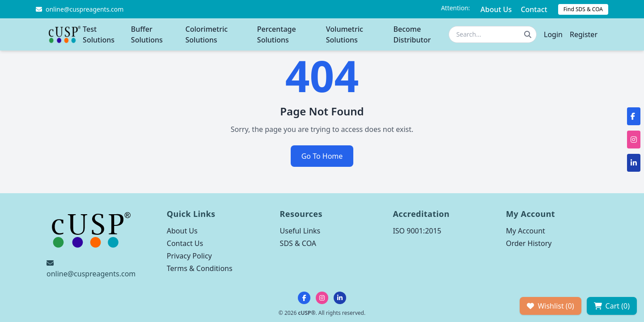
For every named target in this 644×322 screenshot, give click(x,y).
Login (553, 34)
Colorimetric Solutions (207, 34)
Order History (529, 243)
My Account (525, 231)
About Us (496, 9)
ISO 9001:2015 (417, 231)
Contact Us (185, 243)
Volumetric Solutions (345, 34)
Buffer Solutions (147, 34)
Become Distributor (412, 34)
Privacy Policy (189, 256)
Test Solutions (99, 34)
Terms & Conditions (200, 268)
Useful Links (300, 231)
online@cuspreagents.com (91, 274)
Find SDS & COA (583, 9)
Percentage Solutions (277, 34)
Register (584, 34)
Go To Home (322, 156)
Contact (534, 9)
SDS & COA (298, 243)
